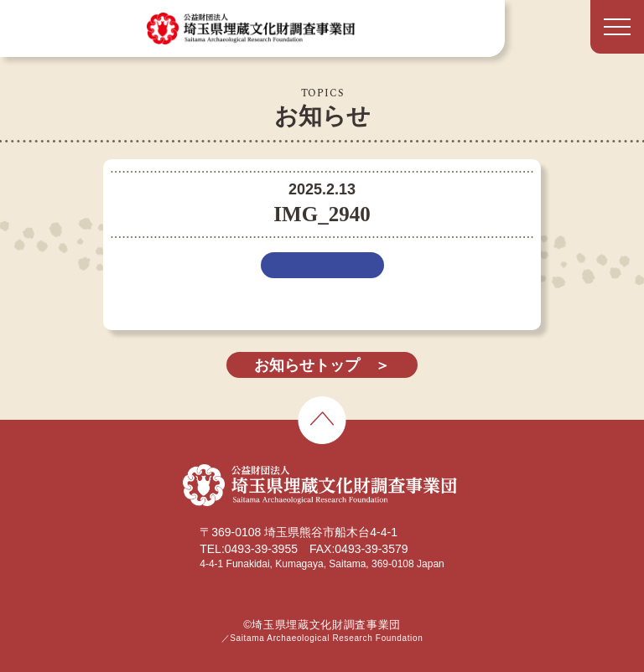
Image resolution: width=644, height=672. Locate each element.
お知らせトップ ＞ (322, 365)
